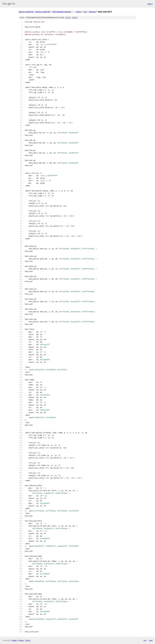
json (151, 640)
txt (145, 640)
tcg (85, 12)
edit (75, 18)
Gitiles (14, 640)
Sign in (150, 4)
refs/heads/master (62, 12)
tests (79, 12)
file (68, 18)
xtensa (92, 12)
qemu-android (26, 12)
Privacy (21, 640)
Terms (28, 640)
